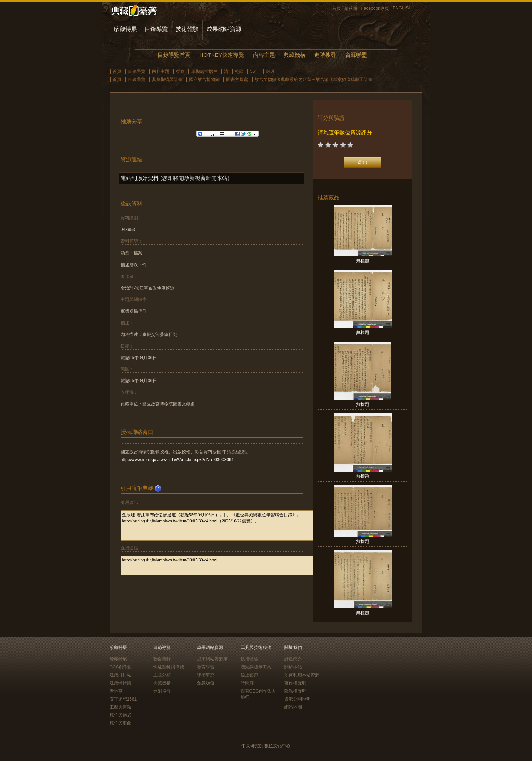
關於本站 (293, 667)
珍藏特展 (125, 29)
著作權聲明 (295, 683)
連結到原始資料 (140, 178)
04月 (270, 71)
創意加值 (206, 683)
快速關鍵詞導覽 (169, 667)
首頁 (336, 8)
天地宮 (116, 691)
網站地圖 (293, 707)
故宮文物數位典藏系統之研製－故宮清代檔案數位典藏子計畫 (314, 79)
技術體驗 (187, 29)
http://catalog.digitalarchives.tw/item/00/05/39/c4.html (227, 566)
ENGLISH (402, 8)
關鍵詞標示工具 (256, 667)
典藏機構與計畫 (167, 79)
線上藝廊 (249, 675)
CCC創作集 (121, 667)
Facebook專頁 (375, 8)
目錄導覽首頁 (174, 55)
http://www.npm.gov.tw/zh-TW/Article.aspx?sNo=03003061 (177, 460)
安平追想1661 (123, 699)
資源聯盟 (356, 55)
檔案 (180, 71)
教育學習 (206, 667)
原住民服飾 (121, 723)
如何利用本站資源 (302, 675)
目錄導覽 (156, 29)
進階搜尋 (325, 55)
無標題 (363, 261)
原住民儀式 (121, 715)
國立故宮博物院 (204, 79)
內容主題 (264, 55)
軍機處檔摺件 (204, 71)
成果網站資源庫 (212, 659)
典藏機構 (295, 55)
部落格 (351, 8)
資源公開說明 (297, 699)
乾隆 (239, 71)
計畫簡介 (293, 659)
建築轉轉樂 (121, 683)
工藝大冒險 (121, 707)
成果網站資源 (224, 29)
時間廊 (247, 683)
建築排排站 (121, 675)
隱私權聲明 (295, 691)
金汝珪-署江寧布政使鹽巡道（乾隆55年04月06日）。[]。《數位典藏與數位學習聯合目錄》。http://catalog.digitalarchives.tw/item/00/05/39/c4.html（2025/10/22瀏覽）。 (227, 525)
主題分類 (162, 675)
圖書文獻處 (237, 79)
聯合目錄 (162, 659)
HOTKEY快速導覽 (222, 55)
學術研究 (206, 675)
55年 (255, 71)
